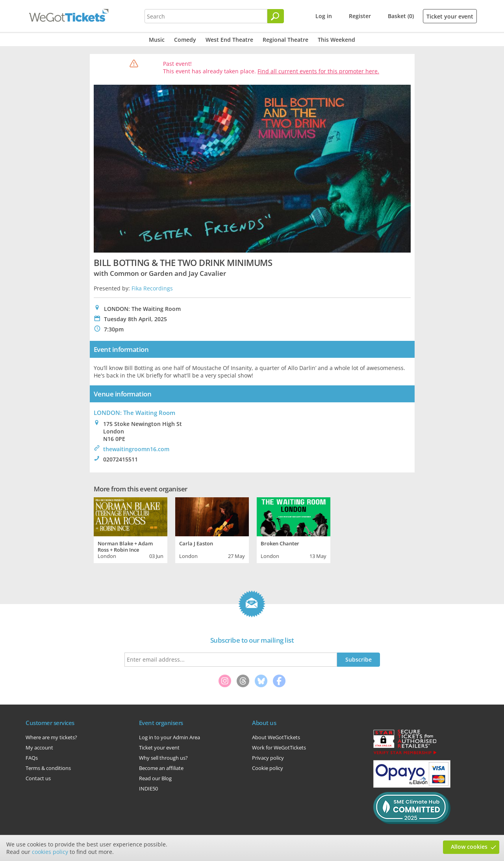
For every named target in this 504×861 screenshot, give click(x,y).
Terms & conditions (48, 768)
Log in (324, 16)
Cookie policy (268, 768)
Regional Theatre (285, 40)
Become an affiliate (161, 768)
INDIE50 (148, 788)
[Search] (276, 16)
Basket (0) (401, 16)
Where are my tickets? (51, 737)
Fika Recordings (152, 288)
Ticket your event (450, 16)
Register (360, 16)
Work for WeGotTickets (279, 748)
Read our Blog (155, 778)
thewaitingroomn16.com (136, 449)
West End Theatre (229, 40)
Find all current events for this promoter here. (318, 71)
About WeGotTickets (276, 737)
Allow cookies (469, 847)
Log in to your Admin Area (170, 737)
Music (157, 40)
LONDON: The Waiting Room (134, 413)
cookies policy (50, 852)
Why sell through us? (163, 758)
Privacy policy (268, 758)
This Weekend (336, 40)
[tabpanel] (131, 529)
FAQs (32, 758)
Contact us (38, 778)
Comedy (185, 40)
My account (39, 748)
